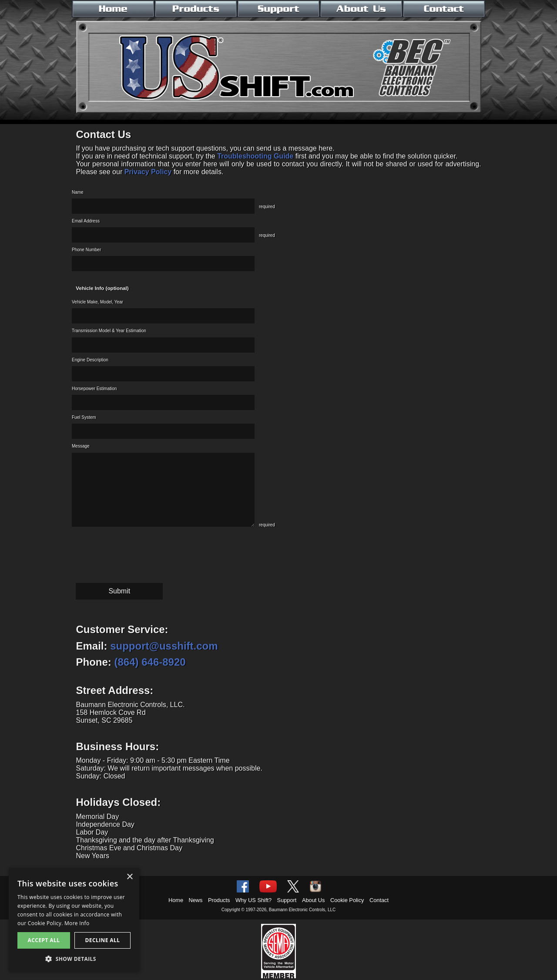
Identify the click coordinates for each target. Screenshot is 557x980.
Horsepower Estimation (94, 389)
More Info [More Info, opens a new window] (77, 923)
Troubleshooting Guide (255, 156)
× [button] (129, 877)
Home (176, 900)
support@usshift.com (164, 646)
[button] (74, 958)
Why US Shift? (253, 900)
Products (219, 900)
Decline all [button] (103, 940)
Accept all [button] (44, 940)
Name (78, 192)
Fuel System (84, 417)
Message (81, 446)
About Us (314, 900)
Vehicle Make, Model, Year (97, 302)
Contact (379, 900)
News (196, 900)
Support (287, 900)
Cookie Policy (347, 900)
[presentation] (138, 549)
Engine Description (90, 360)
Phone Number (86, 250)
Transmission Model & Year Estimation (109, 331)
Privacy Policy (148, 172)
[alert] (74, 919)
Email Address (86, 221)
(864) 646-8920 (150, 662)
